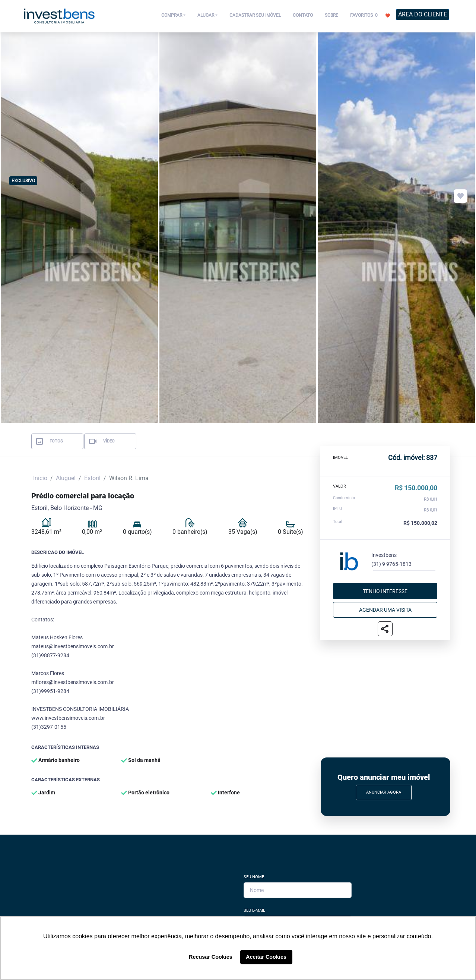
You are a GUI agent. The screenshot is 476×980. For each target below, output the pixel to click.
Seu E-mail (254, 910)
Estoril (92, 478)
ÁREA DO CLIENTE (423, 14)
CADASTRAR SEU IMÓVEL (255, 15)
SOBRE (331, 15)
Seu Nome (254, 877)
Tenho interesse (385, 591)
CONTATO (303, 15)
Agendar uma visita (385, 609)
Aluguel (66, 478)
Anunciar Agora (384, 792)
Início (40, 478)
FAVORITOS (370, 15)
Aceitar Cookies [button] (266, 957)
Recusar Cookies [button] (211, 957)
